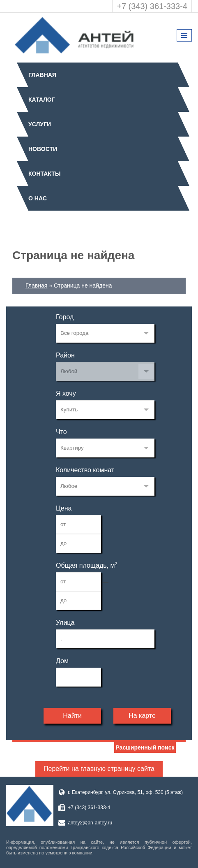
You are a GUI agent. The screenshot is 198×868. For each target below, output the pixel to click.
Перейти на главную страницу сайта (99, 769)
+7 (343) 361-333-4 (152, 6)
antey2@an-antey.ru (90, 823)
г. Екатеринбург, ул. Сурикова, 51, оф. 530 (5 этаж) (125, 792)
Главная (42, 75)
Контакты (44, 174)
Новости (43, 149)
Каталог (42, 100)
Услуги (40, 124)
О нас (38, 198)
